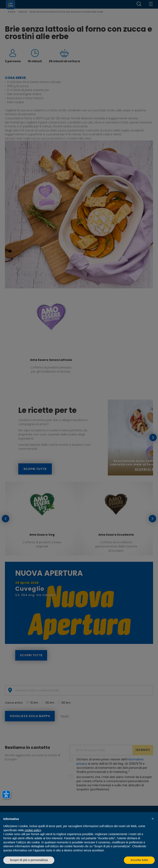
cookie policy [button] (33, 830)
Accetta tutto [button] (139, 860)
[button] (153, 819)
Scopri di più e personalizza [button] (29, 860)
